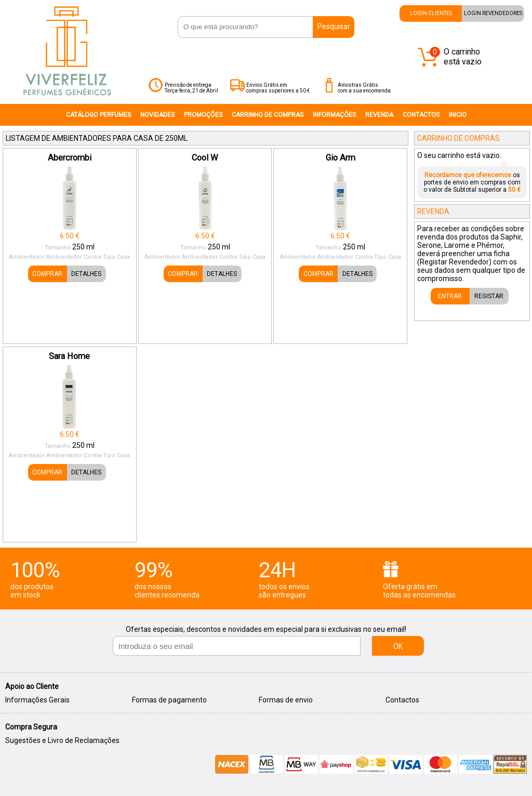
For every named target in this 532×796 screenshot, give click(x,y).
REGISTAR (489, 296)
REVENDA (379, 115)
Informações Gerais (37, 700)
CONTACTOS (421, 115)
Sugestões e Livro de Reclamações (62, 740)
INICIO (458, 115)
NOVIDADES (157, 115)
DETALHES (86, 274)
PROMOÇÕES (203, 115)
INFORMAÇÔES (334, 115)
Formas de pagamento (169, 700)
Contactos (402, 700)
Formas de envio (286, 700)
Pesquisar (334, 26)
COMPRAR (47, 274)
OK (398, 646)
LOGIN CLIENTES (431, 13)
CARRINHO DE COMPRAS (268, 115)
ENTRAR (450, 296)
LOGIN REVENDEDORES (493, 13)
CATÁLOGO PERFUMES (98, 115)
